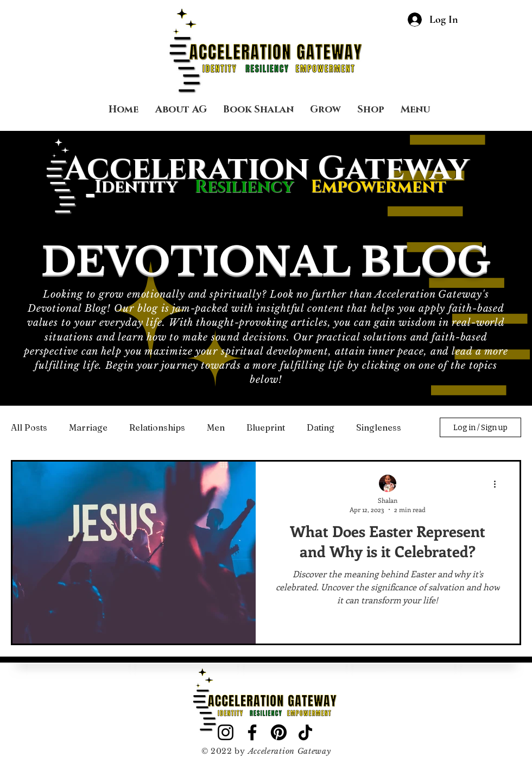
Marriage (88, 427)
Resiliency (252, 187)
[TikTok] (305, 732)
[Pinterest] (279, 732)
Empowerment (378, 187)
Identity (136, 187)
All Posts (29, 427)
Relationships (157, 427)
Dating (321, 427)
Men (216, 427)
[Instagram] (226, 732)
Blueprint (266, 427)
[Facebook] (252, 732)
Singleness (379, 427)
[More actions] (498, 484)
